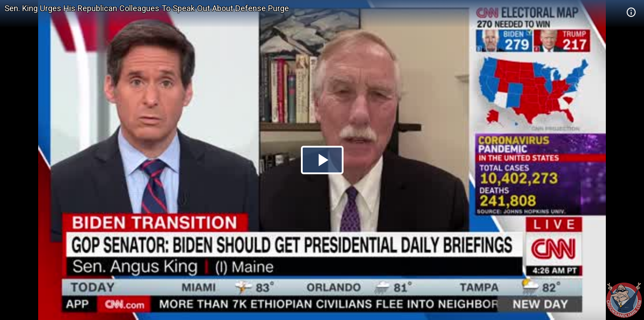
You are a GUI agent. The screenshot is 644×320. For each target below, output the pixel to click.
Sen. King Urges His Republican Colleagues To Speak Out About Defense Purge (147, 8)
